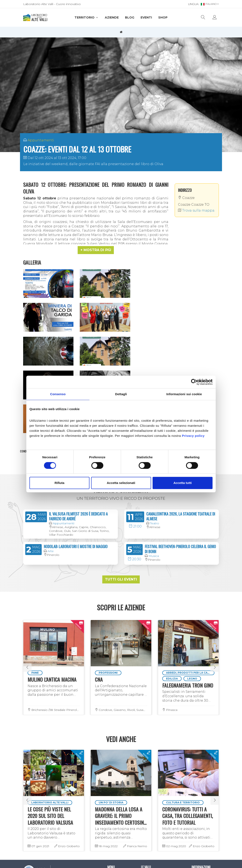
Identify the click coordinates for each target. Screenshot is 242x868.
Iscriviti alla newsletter (39, 805)
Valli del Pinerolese (155, 783)
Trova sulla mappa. (197, 210)
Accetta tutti (183, 483)
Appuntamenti (41, 140)
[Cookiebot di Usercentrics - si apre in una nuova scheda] (194, 382)
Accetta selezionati (121, 483)
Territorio (86, 17)
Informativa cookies (200, 785)
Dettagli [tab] (121, 394)
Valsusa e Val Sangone (150, 776)
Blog (130, 17)
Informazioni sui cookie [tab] (184, 394)
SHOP (163, 17)
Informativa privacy (200, 776)
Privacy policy (193, 436)
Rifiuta (59, 483)
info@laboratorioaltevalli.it (47, 787)
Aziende (112, 17)
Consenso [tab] (58, 394)
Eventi (146, 17)
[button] (96, 250)
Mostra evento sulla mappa (121, 367)
